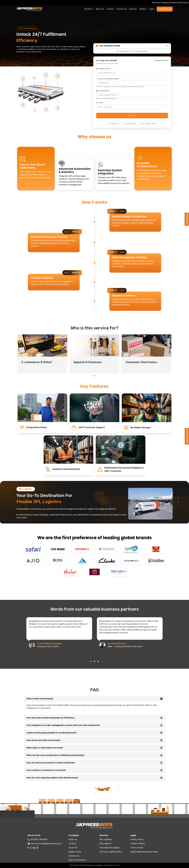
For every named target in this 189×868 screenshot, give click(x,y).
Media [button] (142, 9)
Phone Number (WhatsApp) (107, 79)
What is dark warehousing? (40, 699)
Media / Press (75, 852)
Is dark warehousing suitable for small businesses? (52, 733)
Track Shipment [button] (165, 9)
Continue (132, 116)
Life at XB (73, 848)
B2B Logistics (105, 844)
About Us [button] (100, 9)
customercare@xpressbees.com (46, 844)
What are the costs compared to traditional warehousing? (55, 755)
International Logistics (110, 848)
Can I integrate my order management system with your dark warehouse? (63, 725)
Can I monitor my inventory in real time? (46, 770)
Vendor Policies (138, 844)
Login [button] (151, 9)
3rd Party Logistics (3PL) (111, 852)
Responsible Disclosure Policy (144, 852)
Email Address (103, 91)
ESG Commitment (77, 860)
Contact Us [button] (121, 9)
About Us (73, 839)
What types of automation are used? (45, 748)
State (99, 103)
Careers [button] (110, 9)
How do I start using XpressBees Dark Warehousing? (52, 778)
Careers (72, 844)
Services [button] (88, 9)
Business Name (103, 69)
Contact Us (74, 856)
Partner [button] (133, 9)
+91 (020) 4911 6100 (39, 839)
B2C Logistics (106, 839)
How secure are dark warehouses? (44, 740)
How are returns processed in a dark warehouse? (51, 763)
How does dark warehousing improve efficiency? (51, 718)
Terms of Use (137, 848)
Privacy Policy (137, 839)
